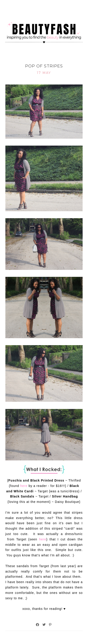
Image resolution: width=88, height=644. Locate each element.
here (24, 486)
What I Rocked (44, 59)
